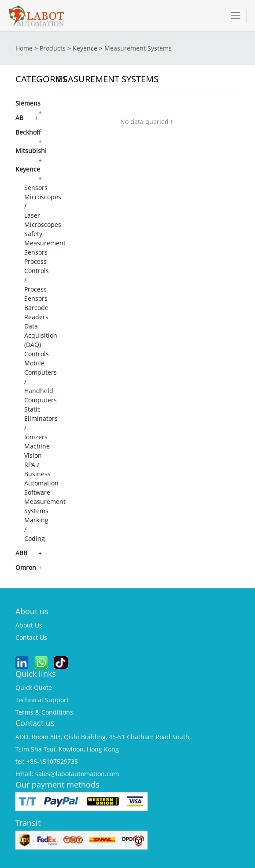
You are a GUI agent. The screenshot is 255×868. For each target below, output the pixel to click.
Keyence (85, 48)
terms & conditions (44, 712)
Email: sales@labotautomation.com (67, 774)
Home (24, 48)
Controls (37, 354)
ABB (21, 553)
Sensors (36, 188)
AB (19, 118)
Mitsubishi (31, 151)
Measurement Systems (138, 48)
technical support (42, 700)
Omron (26, 567)
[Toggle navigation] (235, 16)
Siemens (28, 103)
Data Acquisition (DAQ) (41, 335)
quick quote (34, 687)
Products (53, 48)
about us (29, 625)
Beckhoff (28, 132)
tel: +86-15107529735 (47, 761)
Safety (33, 234)
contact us (31, 637)
